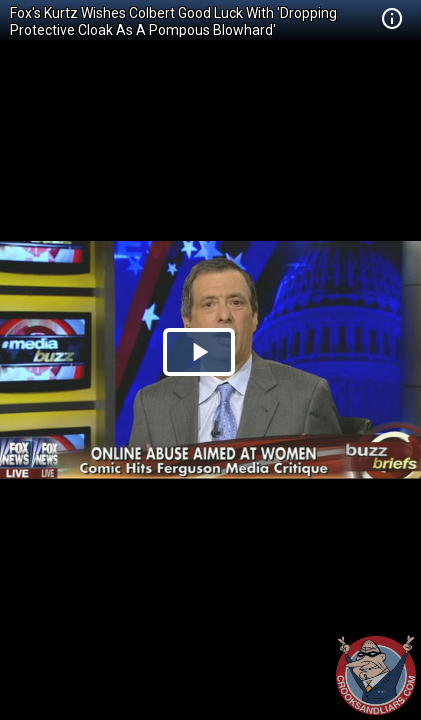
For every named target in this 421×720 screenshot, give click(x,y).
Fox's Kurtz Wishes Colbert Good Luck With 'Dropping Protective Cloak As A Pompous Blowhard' (173, 21)
